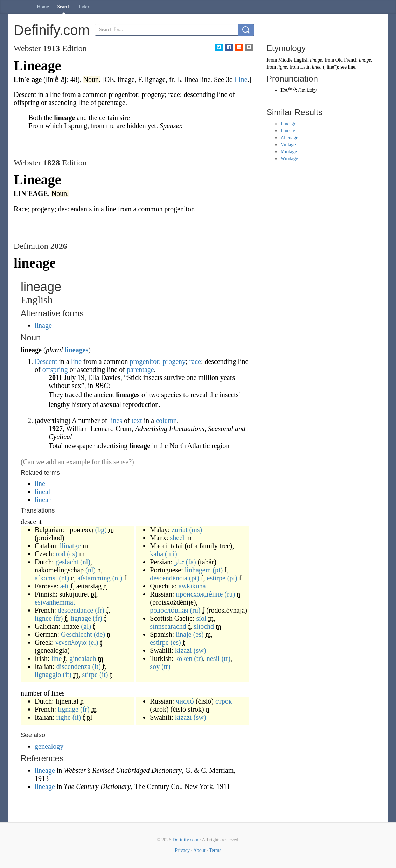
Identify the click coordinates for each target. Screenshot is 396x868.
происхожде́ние (199, 594)
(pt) (218, 570)
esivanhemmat (55, 602)
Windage (289, 159)
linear (43, 500)
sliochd (204, 626)
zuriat (180, 530)
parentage (140, 369)
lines (116, 421)
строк (224, 701)
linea (317, 67)
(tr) (199, 658)
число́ (185, 701)
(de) (99, 634)
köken (184, 658)
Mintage (289, 152)
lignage (81, 618)
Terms (215, 850)
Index (84, 7)
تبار (179, 562)
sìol (202, 618)
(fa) (191, 562)
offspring (55, 369)
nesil (213, 658)
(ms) (196, 530)
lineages (77, 350)
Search (64, 7)
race (195, 361)
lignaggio (48, 675)
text (137, 421)
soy (155, 666)
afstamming (94, 578)
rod (61, 554)
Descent (46, 361)
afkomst (46, 578)
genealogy (49, 746)
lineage (46, 770)
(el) (93, 642)
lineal (42, 492)
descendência (169, 578)
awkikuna (192, 586)
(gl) (86, 626)
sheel (177, 538)
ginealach (83, 658)
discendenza (74, 666)
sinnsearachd (168, 626)
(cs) (72, 554)
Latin (305, 67)
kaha (157, 554)
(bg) (101, 530)
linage (43, 325)
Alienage (289, 138)
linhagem (198, 570)
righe (64, 717)
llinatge (70, 546)
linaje (183, 634)
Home (43, 7)
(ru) (230, 594)
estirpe (216, 578)
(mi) (171, 554)
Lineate (288, 131)
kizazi (183, 650)
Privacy (182, 850)
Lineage (288, 124)
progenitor (144, 361)
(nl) (85, 562)
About (199, 850)
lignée (43, 618)
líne (56, 658)
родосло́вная (169, 610)
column (166, 421)
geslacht (67, 562)
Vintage (288, 145)
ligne (282, 67)
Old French (346, 60)
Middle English (294, 60)
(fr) (100, 610)
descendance (75, 610)
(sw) (200, 650)
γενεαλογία (71, 642)
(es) (199, 634)
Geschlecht (77, 634)
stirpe (90, 675)
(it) (96, 666)
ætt (64, 586)
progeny (174, 361)
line (76, 361)
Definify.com (186, 840)
